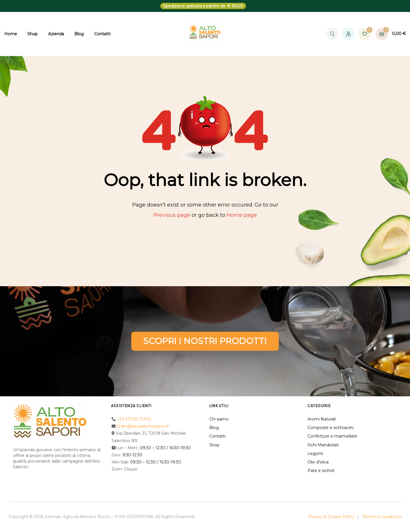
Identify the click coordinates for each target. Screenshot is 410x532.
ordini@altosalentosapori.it (143, 426)
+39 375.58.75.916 (134, 419)
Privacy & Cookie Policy (331, 517)
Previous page (172, 215)
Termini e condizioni (382, 517)
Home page (242, 215)
